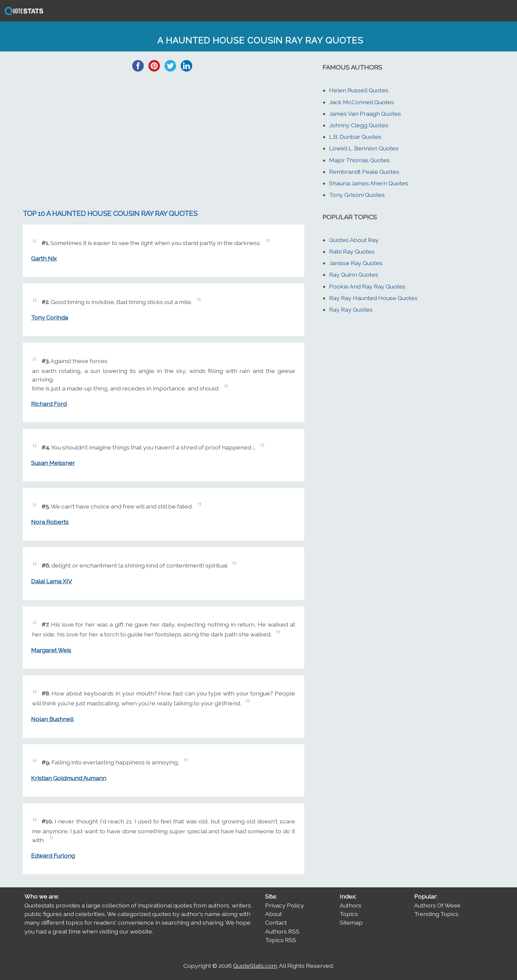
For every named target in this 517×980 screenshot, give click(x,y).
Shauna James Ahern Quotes (369, 183)
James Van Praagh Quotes (365, 114)
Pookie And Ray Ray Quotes (367, 286)
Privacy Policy (285, 905)
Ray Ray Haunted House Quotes (373, 298)
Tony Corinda (49, 317)
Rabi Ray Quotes (352, 251)
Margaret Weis (51, 650)
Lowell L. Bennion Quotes (364, 148)
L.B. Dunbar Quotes (355, 137)
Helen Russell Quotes (359, 90)
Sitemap (351, 922)
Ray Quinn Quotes (354, 275)
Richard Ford (49, 404)
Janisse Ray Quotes (356, 263)
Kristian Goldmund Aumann (69, 778)
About (274, 914)
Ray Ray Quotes (351, 309)
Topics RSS (281, 940)
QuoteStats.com (255, 966)
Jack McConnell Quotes (362, 102)
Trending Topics (436, 914)
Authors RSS (282, 931)
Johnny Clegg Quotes (359, 125)
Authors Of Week (437, 905)
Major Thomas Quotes (359, 160)
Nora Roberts (50, 522)
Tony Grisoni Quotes (357, 195)
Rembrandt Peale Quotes (364, 172)
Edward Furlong (53, 856)
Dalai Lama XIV (51, 581)
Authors (350, 905)
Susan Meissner (53, 463)
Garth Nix (44, 258)
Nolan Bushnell (52, 719)
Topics (349, 914)
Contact (276, 922)
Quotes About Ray (354, 240)
